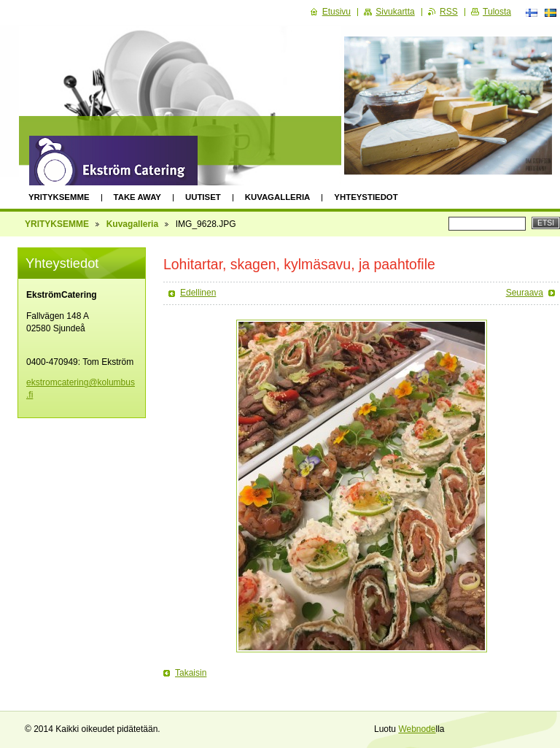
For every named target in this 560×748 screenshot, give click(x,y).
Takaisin (191, 673)
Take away (137, 197)
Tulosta (497, 12)
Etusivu (337, 12)
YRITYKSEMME (59, 197)
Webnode (417, 729)
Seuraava (525, 293)
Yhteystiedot (366, 197)
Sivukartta (395, 12)
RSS (449, 12)
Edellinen (198, 293)
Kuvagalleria (278, 197)
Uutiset (203, 197)
